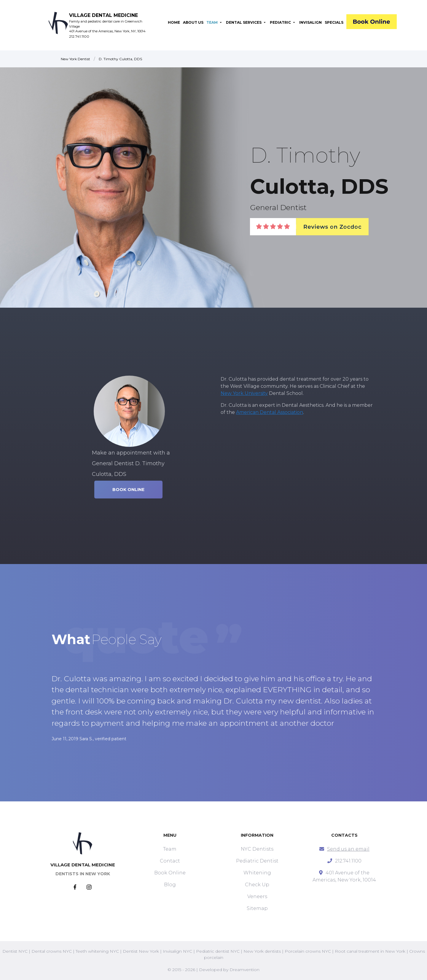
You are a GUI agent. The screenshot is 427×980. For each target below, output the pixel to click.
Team (170, 849)
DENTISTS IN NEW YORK (83, 874)
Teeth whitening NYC (97, 951)
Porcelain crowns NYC (308, 951)
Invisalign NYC (177, 951)
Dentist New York (141, 951)
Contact (170, 861)
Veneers (257, 896)
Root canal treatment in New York (370, 951)
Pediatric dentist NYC (218, 951)
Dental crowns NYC (52, 951)
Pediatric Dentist (257, 861)
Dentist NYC (15, 951)
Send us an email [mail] (348, 849)
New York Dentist (75, 59)
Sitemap (257, 908)
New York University (244, 393)
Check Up (257, 885)
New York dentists (262, 951)
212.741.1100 (79, 36)
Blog (170, 885)
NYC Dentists (257, 849)
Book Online (170, 873)
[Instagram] (89, 888)
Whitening (257, 873)
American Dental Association (270, 412)
